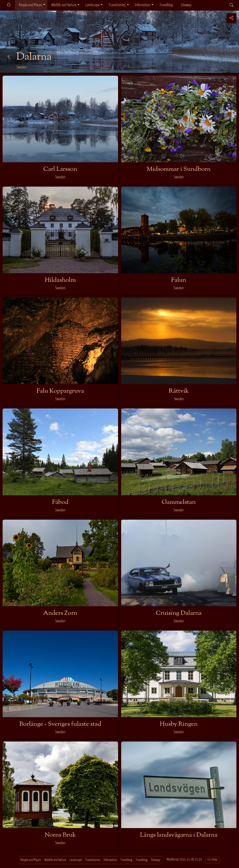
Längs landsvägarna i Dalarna (179, 835)
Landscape (93, 5)
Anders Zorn (60, 613)
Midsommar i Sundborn (179, 169)
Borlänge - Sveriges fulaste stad (60, 724)
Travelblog (166, 5)
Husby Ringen (179, 724)
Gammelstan (179, 502)
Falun (179, 280)
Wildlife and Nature (64, 5)
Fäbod (60, 502)
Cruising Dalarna (179, 613)
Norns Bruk (60, 835)
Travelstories (117, 5)
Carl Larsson (60, 169)
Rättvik (179, 391)
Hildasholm (60, 280)
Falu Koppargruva (60, 391)
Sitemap (186, 5)
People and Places (31, 5)
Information (143, 5)
